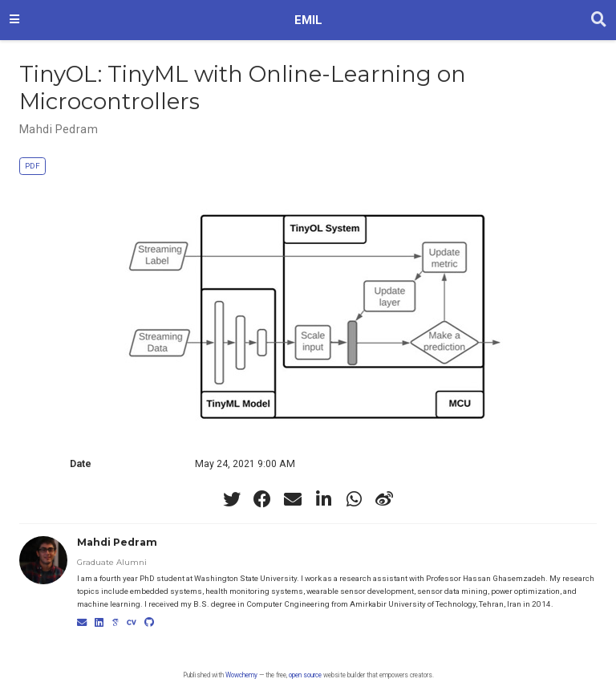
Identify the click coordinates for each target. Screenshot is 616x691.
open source (305, 675)
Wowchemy (241, 675)
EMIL (308, 20)
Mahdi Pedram (59, 129)
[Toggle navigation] (14, 20)
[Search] (599, 20)
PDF (32, 166)
